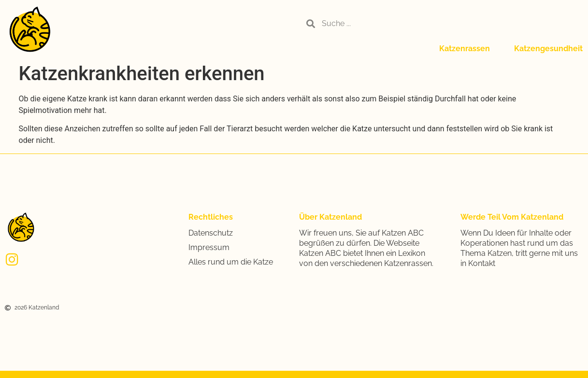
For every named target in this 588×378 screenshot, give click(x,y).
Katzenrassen (465, 49)
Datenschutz (211, 233)
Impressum (209, 247)
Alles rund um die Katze (231, 262)
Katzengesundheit (548, 49)
